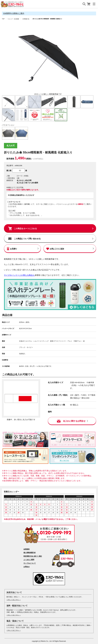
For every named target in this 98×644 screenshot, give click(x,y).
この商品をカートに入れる (25, 228)
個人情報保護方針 (30, 553)
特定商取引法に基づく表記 (33, 556)
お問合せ (27, 567)
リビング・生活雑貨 (13, 19)
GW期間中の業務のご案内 (14, 13)
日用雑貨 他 (26, 19)
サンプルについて (30, 563)
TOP (3, 19)
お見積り (14, 249)
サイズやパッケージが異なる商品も (19, 275)
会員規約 (27, 549)
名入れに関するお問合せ (74, 421)
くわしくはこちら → (14, 600)
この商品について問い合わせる (27, 239)
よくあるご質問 (29, 560)
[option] (48, 61)
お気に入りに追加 (57, 249)
